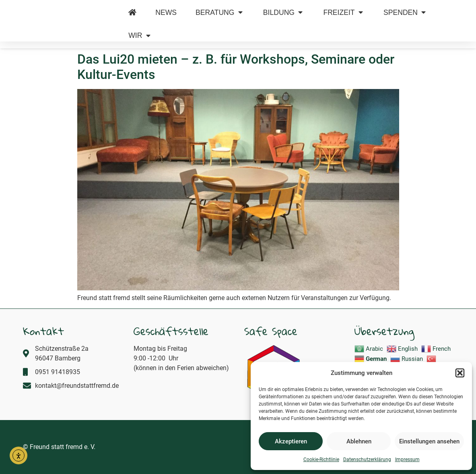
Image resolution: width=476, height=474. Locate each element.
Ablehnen (359, 441)
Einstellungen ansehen (429, 441)
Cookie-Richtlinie (321, 460)
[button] (460, 368)
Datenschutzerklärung (367, 460)
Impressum (407, 460)
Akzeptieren (291, 441)
